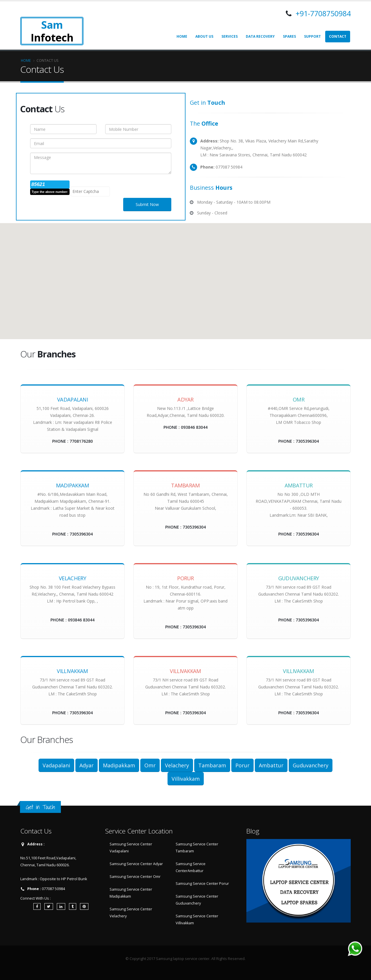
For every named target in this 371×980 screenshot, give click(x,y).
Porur (242, 765)
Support (312, 36)
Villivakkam (186, 779)
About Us (204, 36)
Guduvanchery (311, 765)
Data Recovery (260, 36)
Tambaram (212, 765)
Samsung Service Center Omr (135, 877)
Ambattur (271, 765)
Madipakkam (119, 765)
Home (182, 36)
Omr (150, 765)
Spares (289, 36)
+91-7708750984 (322, 13)
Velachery (177, 765)
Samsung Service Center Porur (202, 884)
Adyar (87, 765)
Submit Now (147, 204)
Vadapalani (56, 765)
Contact (338, 36)
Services (230, 36)
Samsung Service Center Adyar (136, 864)
